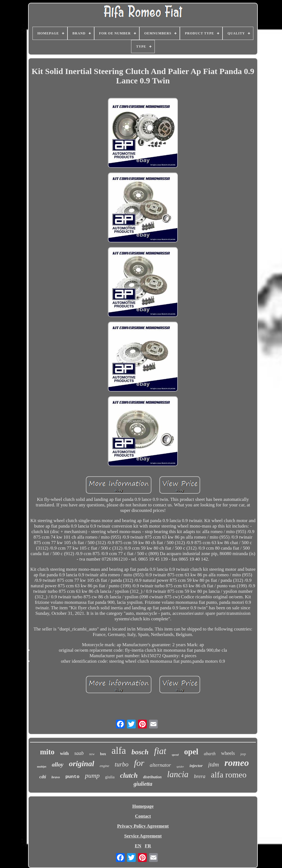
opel (191, 752)
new (92, 754)
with (64, 753)
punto (72, 777)
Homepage (143, 806)
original (82, 764)
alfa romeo (229, 775)
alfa (119, 751)
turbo (122, 764)
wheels (228, 753)
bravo (56, 777)
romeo (237, 763)
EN (138, 846)
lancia (178, 774)
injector (196, 766)
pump (92, 776)
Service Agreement (143, 836)
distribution (152, 777)
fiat (160, 751)
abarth (210, 754)
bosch (140, 752)
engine (105, 766)
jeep (243, 754)
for (139, 763)
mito (47, 752)
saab (79, 753)
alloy (58, 765)
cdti (43, 777)
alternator (160, 765)
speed (175, 755)
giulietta (143, 784)
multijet (42, 767)
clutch (129, 775)
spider (180, 766)
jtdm (214, 764)
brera (200, 776)
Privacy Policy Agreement (143, 826)
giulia (110, 777)
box (103, 754)
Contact (143, 816)
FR (148, 846)
